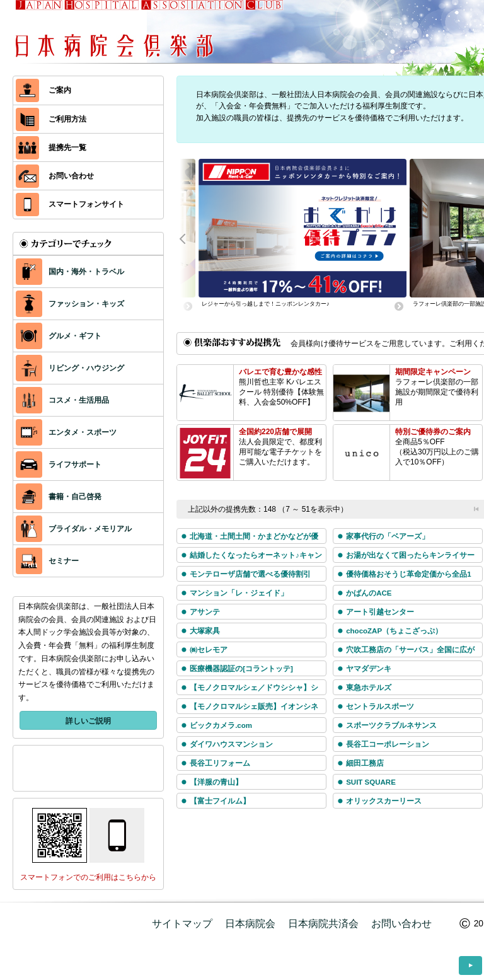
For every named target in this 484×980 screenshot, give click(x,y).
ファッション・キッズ (70, 304)
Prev (189, 238)
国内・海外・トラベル (70, 272)
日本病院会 (250, 924)
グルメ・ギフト (59, 336)
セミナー (47, 561)
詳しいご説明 (88, 721)
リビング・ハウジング (70, 368)
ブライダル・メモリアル (74, 529)
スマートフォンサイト (70, 205)
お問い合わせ (55, 176)
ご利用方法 (51, 119)
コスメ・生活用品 (62, 400)
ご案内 (43, 90)
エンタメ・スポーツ (66, 432)
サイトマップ (182, 924)
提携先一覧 (51, 148)
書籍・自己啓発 (59, 497)
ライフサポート (59, 464)
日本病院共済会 (323, 924)
